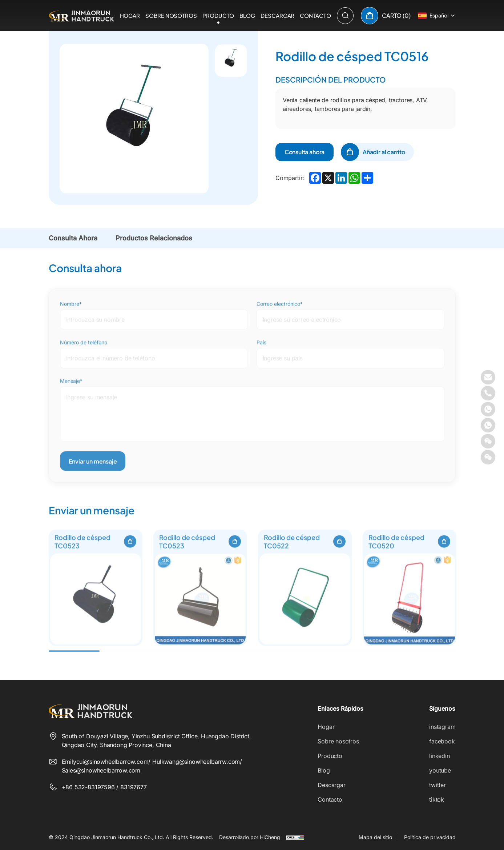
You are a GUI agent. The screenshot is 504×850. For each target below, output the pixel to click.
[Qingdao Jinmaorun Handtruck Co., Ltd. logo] (81, 15)
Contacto (315, 15)
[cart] (386, 16)
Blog (247, 15)
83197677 (134, 787)
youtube (440, 770)
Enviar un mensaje (93, 474)
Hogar (130, 15)
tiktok (437, 799)
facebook (442, 741)
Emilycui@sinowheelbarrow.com (105, 762)
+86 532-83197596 (89, 787)
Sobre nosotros (171, 15)
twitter (438, 785)
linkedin (440, 756)
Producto (218, 15)
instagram (442, 727)
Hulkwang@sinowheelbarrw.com (196, 762)
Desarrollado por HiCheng (250, 837)
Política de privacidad (430, 837)
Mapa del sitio (375, 837)
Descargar (277, 15)
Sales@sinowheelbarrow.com (101, 770)
